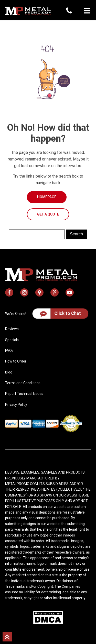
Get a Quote (48, 214)
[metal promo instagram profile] (24, 292)
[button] (87, 11)
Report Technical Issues (24, 394)
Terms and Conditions (23, 383)
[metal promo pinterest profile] (55, 292)
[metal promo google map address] (39, 292)
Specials (12, 340)
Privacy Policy (16, 405)
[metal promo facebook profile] (9, 292)
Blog (9, 372)
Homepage (47, 197)
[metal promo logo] (28, 11)
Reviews (12, 329)
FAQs (9, 351)
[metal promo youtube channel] (70, 292)
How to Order (16, 361)
